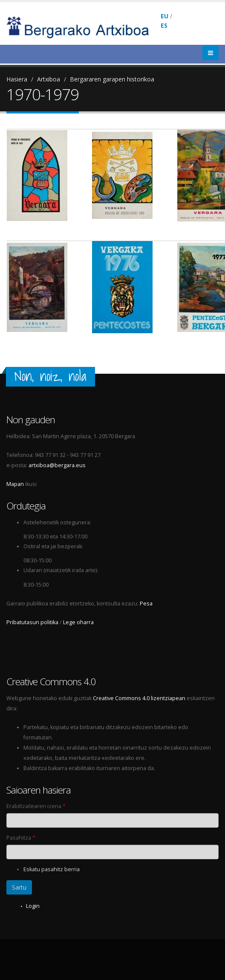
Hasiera (17, 79)
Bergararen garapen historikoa (112, 79)
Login (33, 906)
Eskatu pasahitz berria (52, 869)
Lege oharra (78, 622)
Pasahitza (21, 838)
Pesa (146, 603)
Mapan (15, 484)
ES (164, 25)
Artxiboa (49, 79)
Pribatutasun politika (32, 622)
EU (164, 16)
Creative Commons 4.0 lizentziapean (139, 698)
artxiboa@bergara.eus (57, 465)
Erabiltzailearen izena (36, 806)
